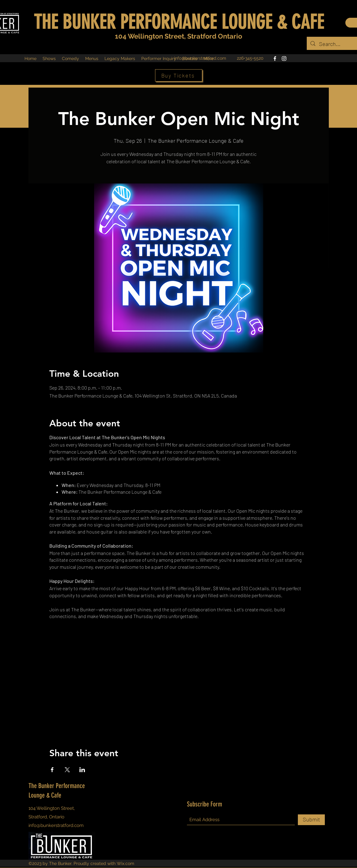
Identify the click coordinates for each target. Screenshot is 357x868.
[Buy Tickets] (179, 75)
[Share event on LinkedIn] (82, 770)
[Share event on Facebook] (52, 770)
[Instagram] (284, 58)
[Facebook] (275, 58)
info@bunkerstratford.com (200, 58)
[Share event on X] (67, 770)
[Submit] (311, 820)
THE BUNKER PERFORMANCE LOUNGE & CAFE (179, 22)
